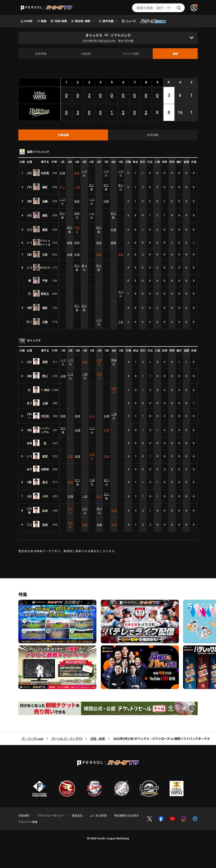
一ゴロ (92, 201)
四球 (77, 201)
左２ (92, 416)
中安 (77, 230)
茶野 (45, 362)
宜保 (45, 525)
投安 (85, 525)
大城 (45, 403)
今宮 (45, 255)
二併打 (114, 416)
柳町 (45, 187)
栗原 (45, 230)
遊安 (70, 482)
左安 (77, 173)
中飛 (106, 201)
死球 (77, 243)
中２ (62, 187)
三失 (121, 322)
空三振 (106, 187)
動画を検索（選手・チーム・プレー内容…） (161, 8)
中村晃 (45, 173)
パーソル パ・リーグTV (67, 738)
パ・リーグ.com (32, 738)
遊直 (78, 456)
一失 (85, 496)
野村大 (45, 294)
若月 (45, 482)
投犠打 (114, 362)
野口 (45, 376)
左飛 (62, 173)
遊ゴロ (121, 187)
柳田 (45, 215)
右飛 (70, 255)
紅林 (45, 511)
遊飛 (70, 243)
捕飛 (113, 243)
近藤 (45, 201)
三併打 (92, 482)
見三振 (92, 187)
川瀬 (45, 322)
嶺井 (45, 308)
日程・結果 (98, 738)
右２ (99, 496)
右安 (85, 362)
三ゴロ (121, 294)
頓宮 (45, 456)
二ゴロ (84, 173)
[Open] (191, 38)
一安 (77, 187)
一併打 (85, 376)
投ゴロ (99, 511)
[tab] (63, 135)
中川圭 (45, 416)
